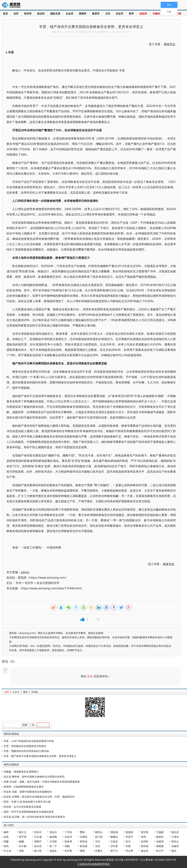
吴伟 (98, 846)
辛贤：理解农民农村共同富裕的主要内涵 (26, 751)
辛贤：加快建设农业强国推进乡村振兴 (25, 746)
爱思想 (12, 5)
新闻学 (83, 14)
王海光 (175, 837)
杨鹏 (21, 841)
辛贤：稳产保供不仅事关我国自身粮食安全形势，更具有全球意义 (40, 756)
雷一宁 (53, 846)
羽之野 (129, 851)
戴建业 (114, 837)
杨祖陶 (53, 837)
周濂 (6, 841)
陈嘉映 (129, 832)
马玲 (98, 841)
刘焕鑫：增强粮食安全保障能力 (21, 772)
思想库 (143, 14)
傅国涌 (114, 832)
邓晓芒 (38, 841)
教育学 (96, 14)
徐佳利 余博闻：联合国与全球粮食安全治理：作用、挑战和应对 (39, 797)
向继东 (84, 837)
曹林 (82, 832)
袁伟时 (145, 841)
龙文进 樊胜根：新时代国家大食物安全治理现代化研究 (34, 777)
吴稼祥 (175, 846)
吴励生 (53, 851)
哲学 (131, 14)
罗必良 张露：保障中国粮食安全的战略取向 (28, 792)
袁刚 (21, 851)
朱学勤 (68, 851)
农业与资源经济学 (48, 583)
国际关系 (55, 14)
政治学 (41, 14)
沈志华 (68, 837)
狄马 (128, 841)
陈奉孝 (68, 841)
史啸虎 (160, 841)
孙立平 (160, 851)
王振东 (114, 841)
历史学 (120, 14)
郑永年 (38, 832)
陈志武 (175, 832)
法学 (16, 14)
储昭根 (160, 846)
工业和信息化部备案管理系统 (93, 864)
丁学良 (68, 832)
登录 (90, 676)
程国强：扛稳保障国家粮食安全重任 (24, 787)
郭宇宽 (23, 837)
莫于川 (114, 851)
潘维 (82, 851)
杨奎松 (160, 837)
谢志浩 (145, 851)
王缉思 (53, 841)
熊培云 (175, 841)
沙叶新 (114, 846)
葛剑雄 (145, 846)
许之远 (7, 851)
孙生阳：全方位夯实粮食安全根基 (22, 807)
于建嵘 (160, 832)
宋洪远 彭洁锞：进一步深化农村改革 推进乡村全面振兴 (34, 817)
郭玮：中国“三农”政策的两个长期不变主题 (27, 802)
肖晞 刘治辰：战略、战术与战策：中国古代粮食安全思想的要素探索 (42, 782)
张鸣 (143, 837)
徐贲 (6, 837)
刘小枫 (23, 846)
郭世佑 (84, 841)
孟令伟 (38, 846)
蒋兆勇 (84, 846)
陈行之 (23, 832)
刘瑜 (128, 846)
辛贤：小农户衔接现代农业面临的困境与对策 (29, 741)
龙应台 (53, 832)
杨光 (174, 851)
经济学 (28, 14)
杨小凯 (38, 851)
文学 (108, 14)
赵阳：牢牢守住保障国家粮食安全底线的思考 (29, 812)
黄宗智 (145, 832)
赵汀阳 (99, 837)
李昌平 (129, 837)
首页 (5, 14)
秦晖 (6, 832)
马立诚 (38, 837)
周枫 (67, 846)
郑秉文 (99, 851)
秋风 (6, 846)
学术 (19, 583)
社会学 (70, 14)
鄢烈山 (99, 832)
